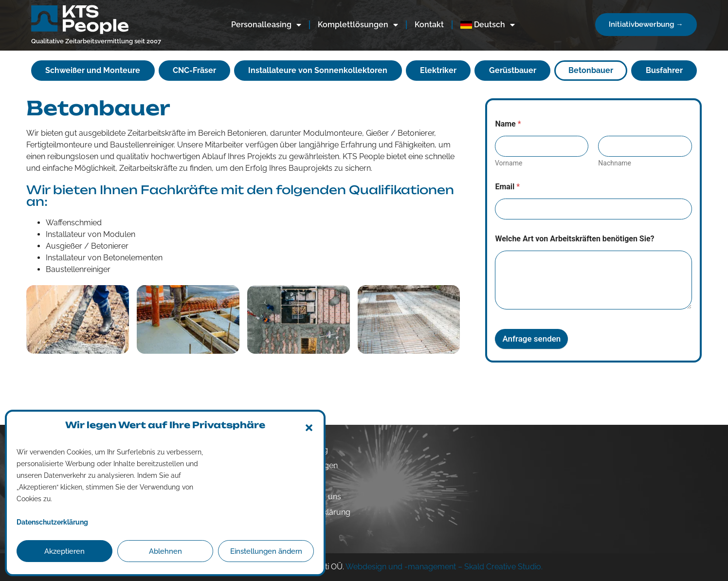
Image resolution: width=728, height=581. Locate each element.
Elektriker (438, 70)
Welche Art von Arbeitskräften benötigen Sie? (574, 239)
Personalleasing (266, 25)
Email (507, 187)
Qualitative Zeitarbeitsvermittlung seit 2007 (96, 41)
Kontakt (429, 25)
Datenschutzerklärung (311, 512)
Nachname (615, 163)
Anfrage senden (531, 339)
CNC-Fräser (194, 70)
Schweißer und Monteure (93, 70)
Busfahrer (664, 70)
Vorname (509, 163)
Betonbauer (591, 70)
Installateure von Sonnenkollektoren (318, 70)
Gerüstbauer (513, 70)
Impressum (292, 528)
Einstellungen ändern (266, 551)
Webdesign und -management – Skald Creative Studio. (444, 567)
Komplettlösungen (358, 25)
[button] (309, 428)
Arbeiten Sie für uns (306, 497)
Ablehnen (165, 551)
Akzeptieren (64, 551)
